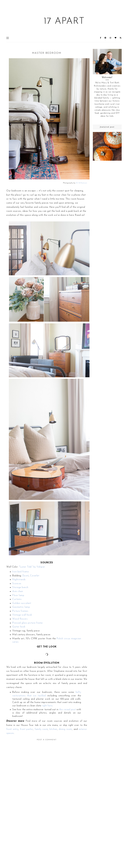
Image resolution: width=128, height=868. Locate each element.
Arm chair (18, 591)
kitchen (53, 729)
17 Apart (64, 21)
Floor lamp (18, 595)
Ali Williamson (81, 183)
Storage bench (20, 587)
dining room (65, 729)
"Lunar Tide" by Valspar (32, 567)
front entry (12, 729)
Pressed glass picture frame (27, 623)
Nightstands (19, 580)
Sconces (17, 584)
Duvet (26, 576)
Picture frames (20, 611)
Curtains (17, 599)
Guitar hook (19, 627)
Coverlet (35, 576)
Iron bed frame (20, 572)
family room (41, 729)
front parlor (27, 729)
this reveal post (67, 710)
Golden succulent (22, 603)
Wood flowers (20, 619)
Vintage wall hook (22, 615)
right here (47, 706)
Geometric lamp (21, 607)
